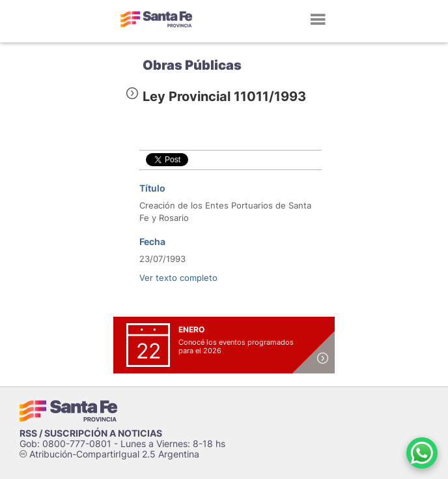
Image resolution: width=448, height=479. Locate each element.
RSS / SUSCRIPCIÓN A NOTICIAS (91, 433)
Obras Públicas (192, 65)
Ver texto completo (178, 278)
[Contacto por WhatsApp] (422, 453)
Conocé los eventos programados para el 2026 (236, 346)
